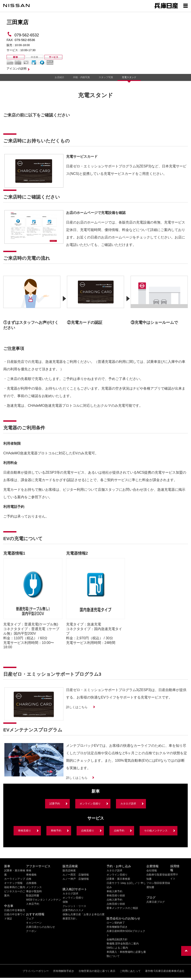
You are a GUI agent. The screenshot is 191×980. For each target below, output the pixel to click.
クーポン (31, 931)
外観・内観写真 (81, 77)
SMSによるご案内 (117, 948)
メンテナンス (34, 887)
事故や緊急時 (34, 891)
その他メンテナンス (156, 831)
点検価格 (31, 883)
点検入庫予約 (114, 900)
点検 (29, 879)
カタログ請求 (128, 804)
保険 (65, 902)
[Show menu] (186, 5)
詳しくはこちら (77, 707)
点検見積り (88, 831)
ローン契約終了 (116, 923)
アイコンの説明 (17, 69)
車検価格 (31, 875)
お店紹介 (60, 77)
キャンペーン (34, 923)
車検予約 (56, 831)
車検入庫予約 (114, 891)
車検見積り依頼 (116, 896)
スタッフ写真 (106, 77)
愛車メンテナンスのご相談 (122, 908)
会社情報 (152, 871)
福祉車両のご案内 (15, 887)
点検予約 (119, 831)
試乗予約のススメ (73, 910)
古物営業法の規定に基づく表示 (97, 971)
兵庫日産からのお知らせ (40, 927)
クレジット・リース (74, 906)
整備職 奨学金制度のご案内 (123, 944)
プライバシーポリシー (36, 971)
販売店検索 (69, 871)
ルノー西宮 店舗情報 (76, 875)
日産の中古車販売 (15, 910)
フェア (30, 919)
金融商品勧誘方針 (117, 939)
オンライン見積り (90, 804)
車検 (29, 871)
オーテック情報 (13, 883)
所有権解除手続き (117, 927)
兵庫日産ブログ (156, 902)
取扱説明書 (33, 896)
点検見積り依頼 (116, 904)
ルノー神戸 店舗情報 (76, 879)
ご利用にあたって (130, 971)
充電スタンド (129, 77)
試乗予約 (55, 804)
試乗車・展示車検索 (118, 879)
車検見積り (25, 831)
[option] (32, 301)
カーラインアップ (15, 879)
